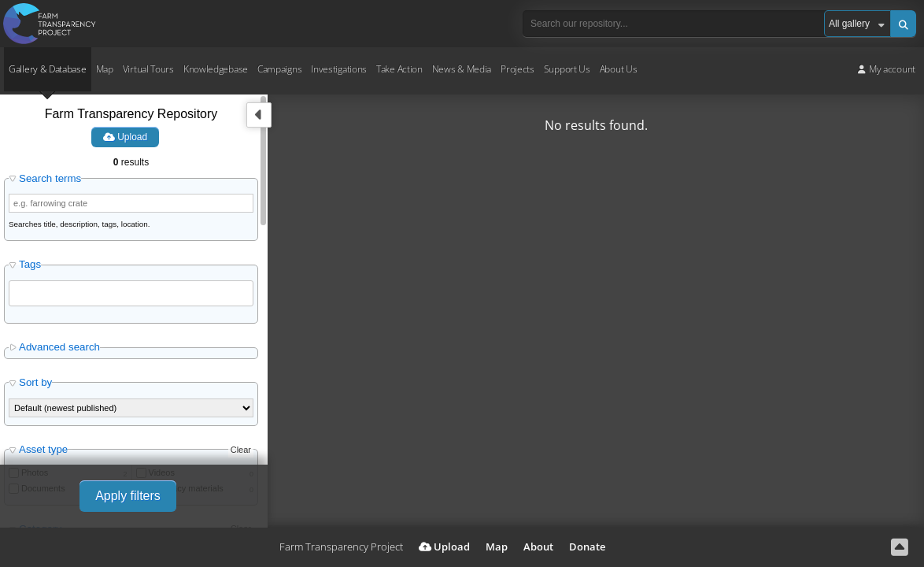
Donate (587, 547)
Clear (241, 450)
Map (105, 69)
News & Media (462, 69)
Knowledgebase (216, 69)
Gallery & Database (48, 69)
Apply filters (128, 496)
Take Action (399, 69)
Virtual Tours (148, 69)
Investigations (339, 69)
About (538, 547)
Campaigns (279, 69)
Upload (125, 137)
